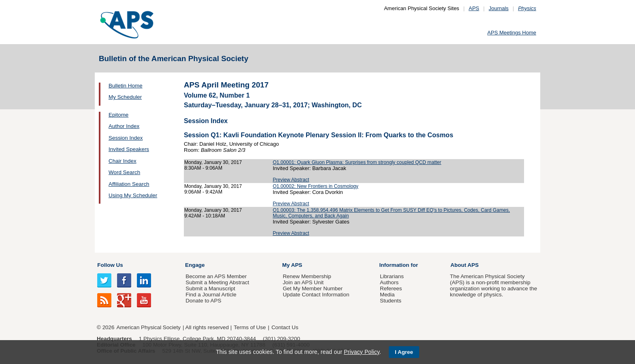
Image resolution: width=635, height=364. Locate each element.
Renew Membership (307, 276)
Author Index (124, 126)
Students (391, 301)
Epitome (118, 115)
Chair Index (123, 161)
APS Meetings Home (512, 33)
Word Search (124, 172)
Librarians (392, 276)
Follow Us (110, 265)
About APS (465, 265)
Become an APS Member (216, 276)
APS (474, 8)
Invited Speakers (129, 149)
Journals (499, 8)
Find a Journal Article (211, 295)
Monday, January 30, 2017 (213, 162)
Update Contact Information (316, 295)
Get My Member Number (313, 288)
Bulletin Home (126, 86)
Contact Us (285, 327)
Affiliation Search (129, 184)
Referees (391, 288)
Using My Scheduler (133, 195)
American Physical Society (149, 327)
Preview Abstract (291, 180)
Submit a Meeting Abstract (217, 282)
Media (387, 295)
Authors (389, 282)
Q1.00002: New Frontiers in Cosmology (315, 186)
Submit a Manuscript (210, 288)
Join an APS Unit (303, 282)
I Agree (404, 352)
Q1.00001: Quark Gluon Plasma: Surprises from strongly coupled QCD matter (357, 162)
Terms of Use (250, 327)
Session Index (126, 138)
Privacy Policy (362, 352)
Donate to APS (203, 301)
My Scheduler (125, 97)
